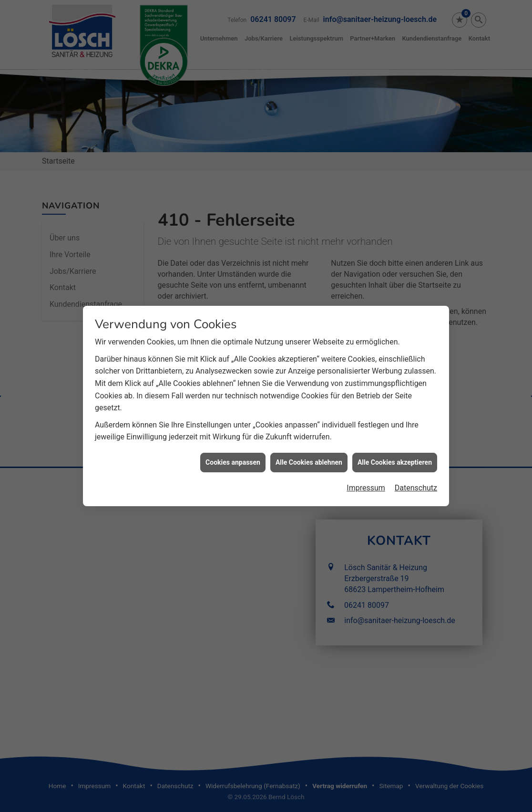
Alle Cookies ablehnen (309, 453)
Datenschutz (416, 479)
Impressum (366, 479)
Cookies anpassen (233, 453)
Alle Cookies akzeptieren (395, 453)
